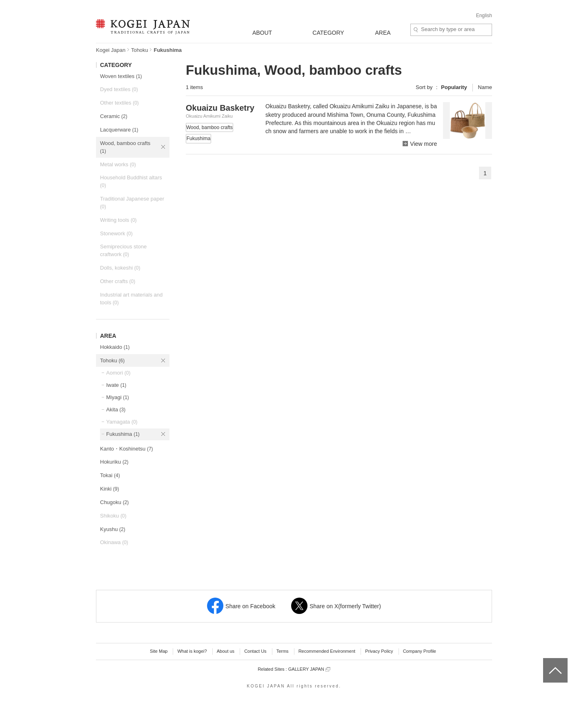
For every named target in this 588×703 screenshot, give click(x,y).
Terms (283, 651)
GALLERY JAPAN (309, 669)
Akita (116, 410)
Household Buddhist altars (131, 181)
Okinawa (114, 542)
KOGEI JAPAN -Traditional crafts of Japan (143, 27)
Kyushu (113, 529)
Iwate (116, 385)
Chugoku (114, 502)
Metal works (118, 164)
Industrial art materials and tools (131, 299)
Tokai (110, 475)
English (484, 16)
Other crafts (118, 281)
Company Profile (420, 651)
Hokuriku (114, 462)
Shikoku (113, 516)
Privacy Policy (379, 651)
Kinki (109, 489)
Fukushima (123, 434)
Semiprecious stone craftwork (123, 250)
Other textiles (119, 103)
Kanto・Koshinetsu (127, 449)
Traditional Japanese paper (132, 203)
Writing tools (118, 220)
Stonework (116, 233)
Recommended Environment (327, 651)
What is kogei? (192, 651)
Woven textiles (121, 76)
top (546, 661)
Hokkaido (115, 347)
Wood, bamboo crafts (125, 147)
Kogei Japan (111, 50)
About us (226, 651)
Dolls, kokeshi (120, 268)
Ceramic (114, 116)
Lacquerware (119, 130)
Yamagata (122, 422)
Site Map (159, 651)
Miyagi (118, 397)
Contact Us (255, 651)
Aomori (118, 373)
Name (485, 87)
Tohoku (140, 50)
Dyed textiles (119, 89)
